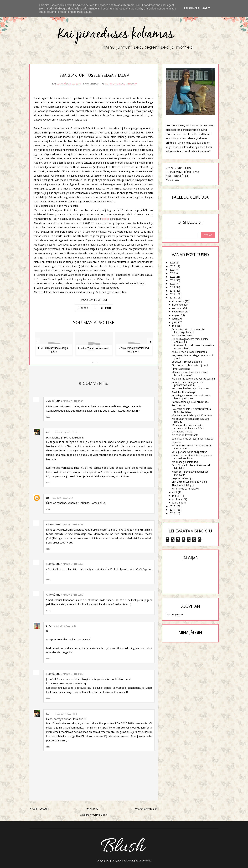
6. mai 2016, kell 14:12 (72, 673)
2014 (172, 510)
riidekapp (132, 83)
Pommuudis (178, 405)
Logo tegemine (174, 614)
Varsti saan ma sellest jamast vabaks (192, 439)
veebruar (177, 499)
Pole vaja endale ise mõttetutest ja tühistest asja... (191, 410)
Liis (48, 497)
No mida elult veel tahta (185, 435)
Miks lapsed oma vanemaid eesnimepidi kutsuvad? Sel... (188, 427)
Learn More (192, 8)
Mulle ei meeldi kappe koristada (189, 352)
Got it (206, 8)
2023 (172, 273)
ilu (106, 83)
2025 (172, 266)
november (178, 305)
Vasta (48, 416)
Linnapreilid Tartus (182, 431)
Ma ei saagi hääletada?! (185, 462)
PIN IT (106, 307)
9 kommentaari (91, 83)
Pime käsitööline (181, 369)
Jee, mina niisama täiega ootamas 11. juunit (193, 357)
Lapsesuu (177, 442)
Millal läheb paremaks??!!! (186, 489)
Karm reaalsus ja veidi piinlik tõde (190, 402)
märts (175, 496)
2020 (172, 284)
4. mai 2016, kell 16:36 (66, 431)
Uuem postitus (39, 808)
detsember (178, 301)
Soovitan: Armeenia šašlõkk (187, 362)
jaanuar (176, 503)
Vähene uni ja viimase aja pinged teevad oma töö (190, 374)
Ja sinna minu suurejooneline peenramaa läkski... (188, 383)
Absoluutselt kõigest (183, 485)
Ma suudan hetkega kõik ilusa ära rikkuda (190, 420)
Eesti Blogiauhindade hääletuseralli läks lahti (191, 467)
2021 (172, 280)
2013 (172, 513)
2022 (172, 277)
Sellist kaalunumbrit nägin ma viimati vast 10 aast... (192, 447)
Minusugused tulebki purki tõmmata (192, 415)
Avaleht (92, 808)
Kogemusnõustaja (182, 478)
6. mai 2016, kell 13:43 (65, 625)
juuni (175, 322)
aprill (175, 492)
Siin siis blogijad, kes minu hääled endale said (190, 340)
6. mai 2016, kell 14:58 (66, 713)
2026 (172, 263)
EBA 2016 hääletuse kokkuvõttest (190, 388)
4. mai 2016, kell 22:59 (72, 563)
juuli (174, 319)
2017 (172, 294)
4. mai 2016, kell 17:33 (72, 523)
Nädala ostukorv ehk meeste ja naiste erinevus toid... (193, 347)
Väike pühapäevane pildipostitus (189, 452)
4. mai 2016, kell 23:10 (72, 594)
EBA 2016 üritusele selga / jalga (189, 482)
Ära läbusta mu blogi (183, 392)
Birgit (49, 625)
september (178, 311)
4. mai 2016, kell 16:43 (61, 497)
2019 (172, 287)
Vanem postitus (146, 808)
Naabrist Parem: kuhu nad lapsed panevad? (190, 473)
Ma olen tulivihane (182, 335)
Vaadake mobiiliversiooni (94, 813)
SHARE (83, 307)
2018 (172, 291)
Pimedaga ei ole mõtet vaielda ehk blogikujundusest (191, 397)
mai (174, 326)
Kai (48, 431)
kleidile (106, 218)
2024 (172, 270)
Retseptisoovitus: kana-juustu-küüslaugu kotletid (189, 331)
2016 (172, 298)
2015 (172, 506)
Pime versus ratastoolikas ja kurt (190, 365)
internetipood (118, 83)
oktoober (177, 308)
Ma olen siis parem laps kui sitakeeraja (193, 379)
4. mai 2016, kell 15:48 (72, 400)
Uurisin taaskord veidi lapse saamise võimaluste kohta (192, 457)
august (176, 315)
